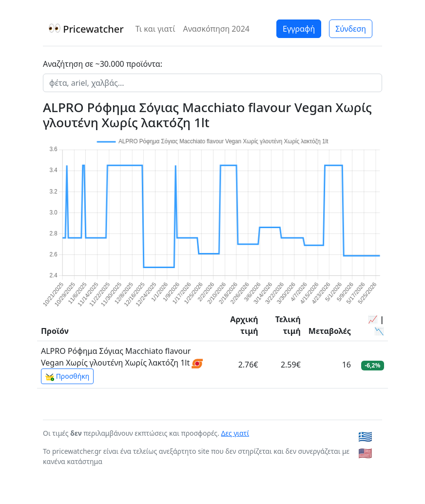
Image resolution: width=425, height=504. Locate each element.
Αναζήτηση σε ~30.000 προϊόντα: (103, 64)
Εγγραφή (299, 29)
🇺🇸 (365, 453)
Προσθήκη (67, 376)
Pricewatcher (86, 29)
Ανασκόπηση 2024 (216, 29)
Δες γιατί (235, 433)
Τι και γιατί (155, 29)
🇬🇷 (365, 436)
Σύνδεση (351, 29)
